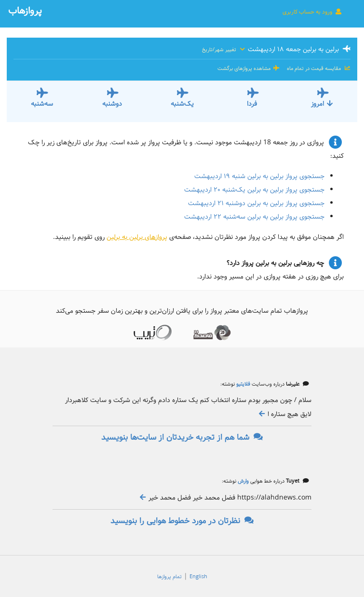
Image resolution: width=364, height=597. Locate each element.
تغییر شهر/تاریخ (224, 50)
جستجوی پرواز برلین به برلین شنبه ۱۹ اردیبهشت (259, 176)
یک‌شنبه (182, 104)
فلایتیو (243, 384)
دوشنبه (112, 104)
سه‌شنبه (42, 104)
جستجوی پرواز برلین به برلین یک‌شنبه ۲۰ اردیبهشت (254, 190)
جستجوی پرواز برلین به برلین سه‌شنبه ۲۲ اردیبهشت (254, 217)
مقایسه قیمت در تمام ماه (318, 69)
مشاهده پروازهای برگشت (249, 69)
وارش (243, 481)
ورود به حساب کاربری (312, 12)
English (198, 577)
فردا (252, 104)
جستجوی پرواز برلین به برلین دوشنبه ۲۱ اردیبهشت (256, 203)
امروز (322, 104)
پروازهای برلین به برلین (137, 237)
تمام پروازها (169, 577)
